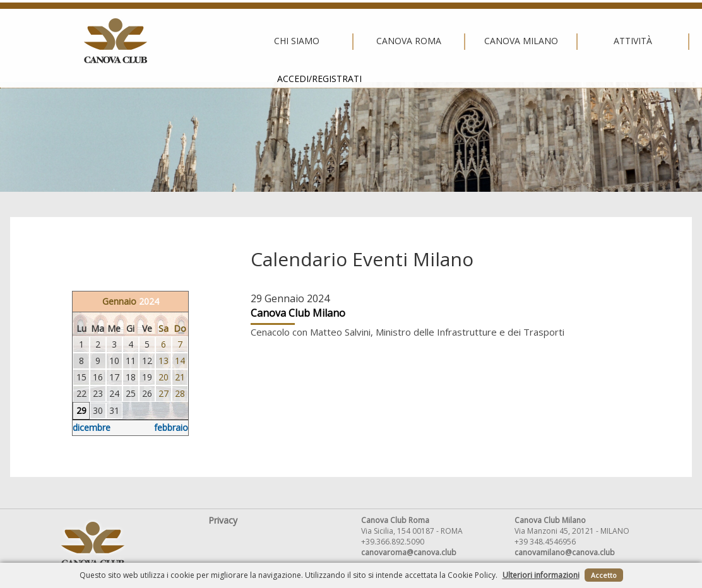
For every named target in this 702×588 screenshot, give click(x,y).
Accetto (604, 575)
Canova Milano (348, 41)
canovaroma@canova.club (409, 552)
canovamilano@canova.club (565, 552)
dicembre (92, 427)
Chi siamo (124, 41)
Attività (460, 41)
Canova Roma (236, 41)
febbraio (171, 427)
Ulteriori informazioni (541, 575)
